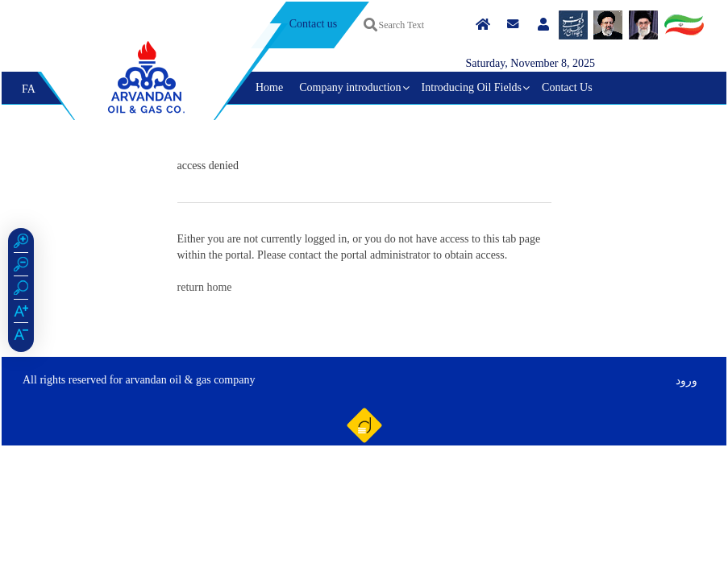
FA (29, 89)
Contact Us (567, 87)
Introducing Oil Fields (472, 87)
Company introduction (350, 87)
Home (269, 87)
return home (205, 287)
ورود (686, 381)
